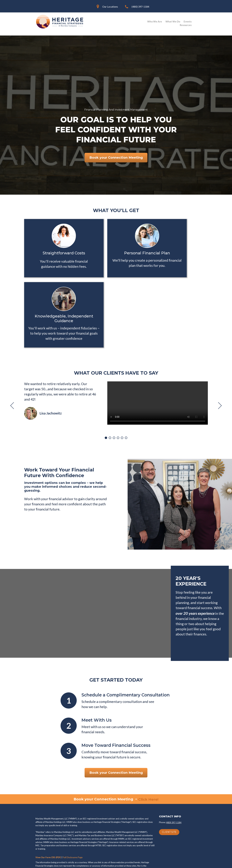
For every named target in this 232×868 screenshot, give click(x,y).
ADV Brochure (115, 822)
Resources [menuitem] (186, 25)
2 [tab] (110, 380)
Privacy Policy (48, 822)
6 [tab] (126, 380)
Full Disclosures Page (73, 800)
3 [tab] (114, 380)
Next (218, 348)
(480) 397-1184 (140, 7)
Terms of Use (72, 822)
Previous (14, 348)
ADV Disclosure (141, 822)
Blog (181, 862)
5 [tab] (122, 380)
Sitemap (191, 862)
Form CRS (93, 822)
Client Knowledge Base (163, 862)
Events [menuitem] (188, 21)
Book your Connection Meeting (116, 158)
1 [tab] (106, 380)
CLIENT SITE (169, 774)
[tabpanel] (116, 345)
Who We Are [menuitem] (155, 21)
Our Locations (110, 7)
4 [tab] (118, 380)
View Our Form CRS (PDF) (48, 800)
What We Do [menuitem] (173, 21)
